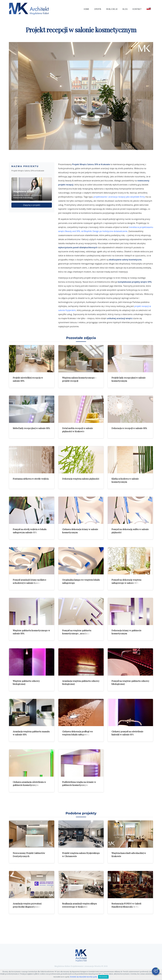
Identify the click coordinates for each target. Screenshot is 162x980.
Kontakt (137, 9)
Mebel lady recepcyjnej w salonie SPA (31, 428)
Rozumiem (103, 977)
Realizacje (112, 9)
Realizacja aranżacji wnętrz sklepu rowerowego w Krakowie (79, 905)
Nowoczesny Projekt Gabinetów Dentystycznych (29, 855)
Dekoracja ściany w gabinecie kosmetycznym (126, 632)
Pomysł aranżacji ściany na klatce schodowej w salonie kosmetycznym (31, 581)
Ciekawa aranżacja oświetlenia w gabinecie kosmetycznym (29, 783)
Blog (125, 9)
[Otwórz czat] (156, 971)
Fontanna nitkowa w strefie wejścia (31, 479)
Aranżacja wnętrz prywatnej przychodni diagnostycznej (27, 905)
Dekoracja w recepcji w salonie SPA (129, 428)
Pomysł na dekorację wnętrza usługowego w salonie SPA (126, 581)
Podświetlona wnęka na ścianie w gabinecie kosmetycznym (79, 783)
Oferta (98, 9)
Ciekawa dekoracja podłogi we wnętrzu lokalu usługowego (78, 733)
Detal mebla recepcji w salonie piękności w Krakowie (78, 430)
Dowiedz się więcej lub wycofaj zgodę (83, 977)
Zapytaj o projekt (32, 205)
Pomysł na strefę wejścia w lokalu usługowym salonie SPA (30, 531)
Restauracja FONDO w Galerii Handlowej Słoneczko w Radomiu (128, 905)
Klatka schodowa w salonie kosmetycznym (125, 480)
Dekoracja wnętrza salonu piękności (81, 479)
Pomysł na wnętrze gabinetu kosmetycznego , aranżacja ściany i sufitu (80, 633)
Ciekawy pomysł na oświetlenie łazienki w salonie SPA (127, 733)
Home (87, 9)
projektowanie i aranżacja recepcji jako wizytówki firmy (119, 197)
